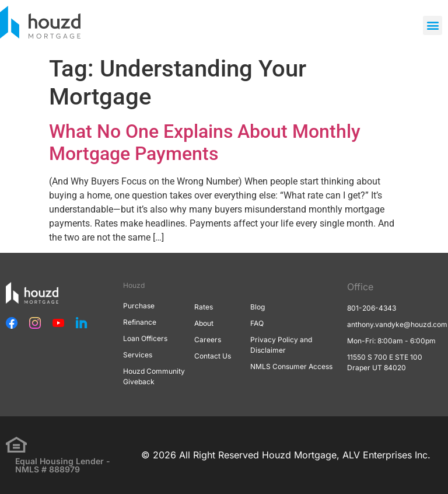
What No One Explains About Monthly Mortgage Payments (205, 142)
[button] (433, 25)
